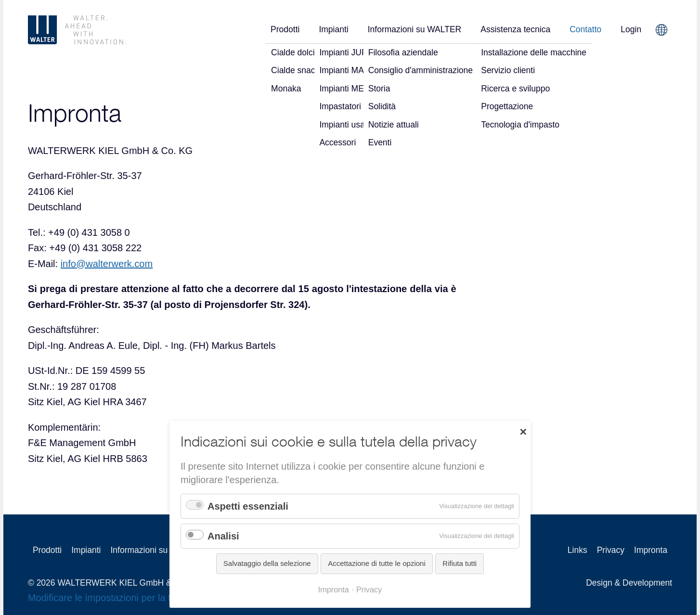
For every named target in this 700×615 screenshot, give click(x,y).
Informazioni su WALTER (415, 29)
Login (631, 29)
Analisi (223, 536)
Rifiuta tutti (460, 563)
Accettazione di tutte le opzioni (377, 563)
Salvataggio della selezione (267, 563)
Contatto (585, 29)
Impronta (334, 589)
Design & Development (629, 583)
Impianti (333, 29)
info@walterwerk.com (107, 264)
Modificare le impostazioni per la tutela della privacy (138, 598)
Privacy (611, 550)
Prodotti (285, 29)
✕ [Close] (523, 431)
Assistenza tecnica (515, 29)
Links (577, 550)
